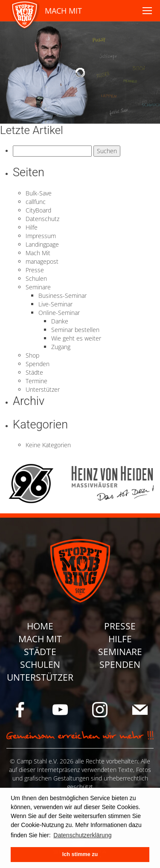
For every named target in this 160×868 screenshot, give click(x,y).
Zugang (61, 347)
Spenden (38, 364)
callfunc (36, 202)
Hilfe (32, 227)
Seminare (38, 287)
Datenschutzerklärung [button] (82, 835)
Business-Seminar (63, 296)
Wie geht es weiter (76, 338)
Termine (36, 381)
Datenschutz (42, 219)
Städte (34, 372)
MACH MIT (63, 11)
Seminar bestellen (75, 330)
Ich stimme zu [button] (80, 854)
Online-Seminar (59, 313)
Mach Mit (38, 253)
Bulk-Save (39, 193)
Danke (60, 321)
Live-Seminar (55, 304)
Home (40, 626)
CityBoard (38, 210)
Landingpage (42, 244)
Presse (35, 270)
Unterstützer (43, 389)
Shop (32, 355)
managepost (42, 261)
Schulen (36, 278)
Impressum (41, 236)
